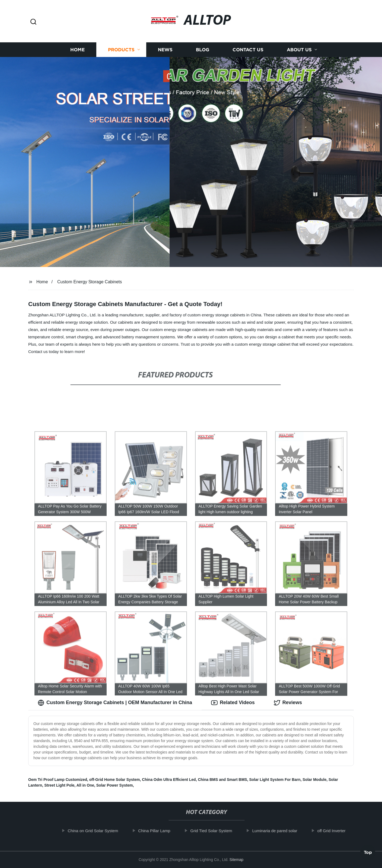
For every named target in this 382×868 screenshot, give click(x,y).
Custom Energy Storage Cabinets (90, 282)
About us (299, 50)
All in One (85, 785)
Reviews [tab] (288, 703)
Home (77, 50)
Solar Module (314, 780)
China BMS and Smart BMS (222, 780)
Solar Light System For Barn (275, 780)
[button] (33, 22)
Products (121, 50)
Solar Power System (115, 785)
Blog (203, 50)
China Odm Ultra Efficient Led (169, 780)
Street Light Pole (59, 785)
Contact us (248, 50)
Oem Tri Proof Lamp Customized (58, 780)
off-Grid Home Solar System (115, 780)
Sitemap (236, 860)
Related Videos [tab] (233, 703)
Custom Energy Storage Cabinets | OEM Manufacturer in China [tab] (115, 703)
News (165, 50)
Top (368, 854)
